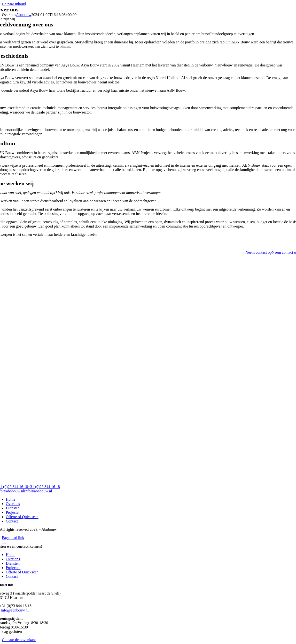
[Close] (4, 543)
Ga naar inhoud (14, 4)
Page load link (13, 538)
